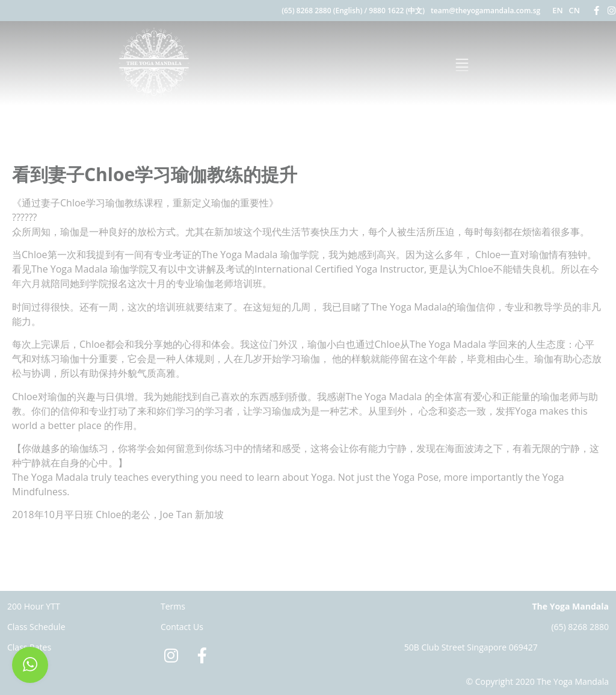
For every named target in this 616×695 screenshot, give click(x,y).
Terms (173, 606)
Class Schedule (36, 627)
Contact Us (182, 627)
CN (574, 10)
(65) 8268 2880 (580, 627)
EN (557, 10)
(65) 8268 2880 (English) (322, 11)
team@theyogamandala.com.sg (485, 11)
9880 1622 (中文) (397, 11)
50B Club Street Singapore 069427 (471, 647)
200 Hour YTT (34, 606)
